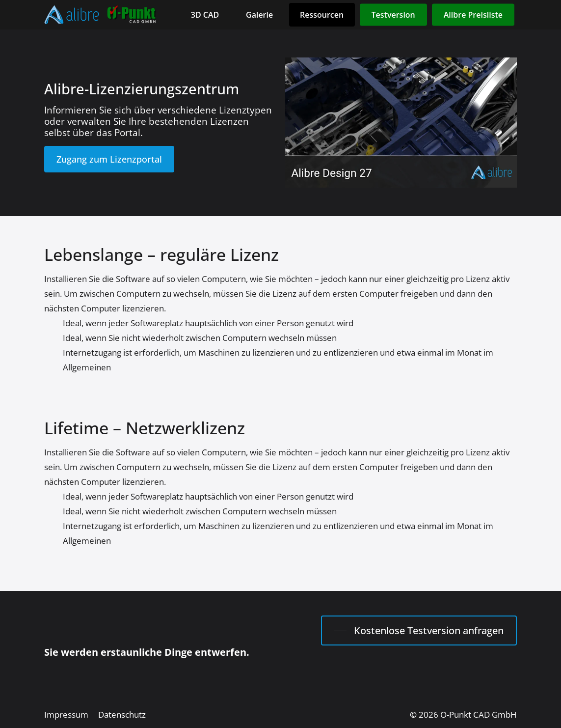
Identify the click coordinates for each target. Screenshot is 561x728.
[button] (109, 160)
